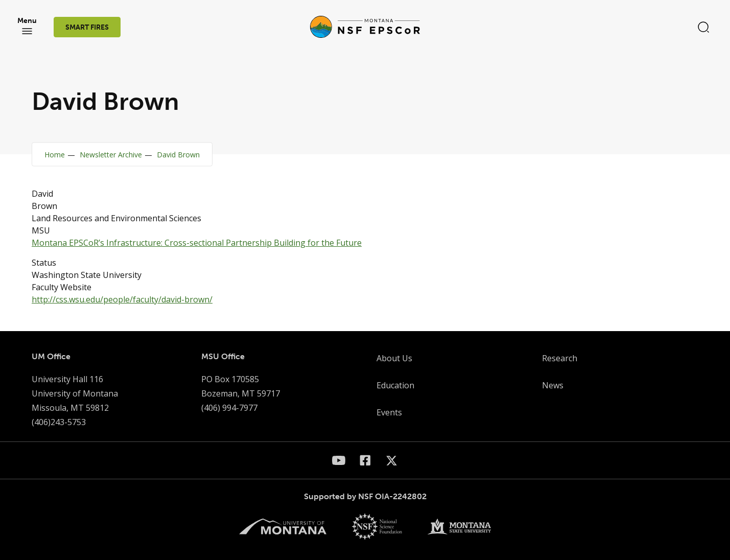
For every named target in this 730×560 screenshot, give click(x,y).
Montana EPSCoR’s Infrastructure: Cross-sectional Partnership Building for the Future (197, 243)
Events (389, 412)
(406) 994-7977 (229, 408)
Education (395, 385)
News (553, 385)
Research (560, 358)
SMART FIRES (87, 27)
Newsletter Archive (111, 155)
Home (55, 155)
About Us (394, 358)
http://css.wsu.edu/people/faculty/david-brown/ (122, 299)
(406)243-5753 (59, 422)
